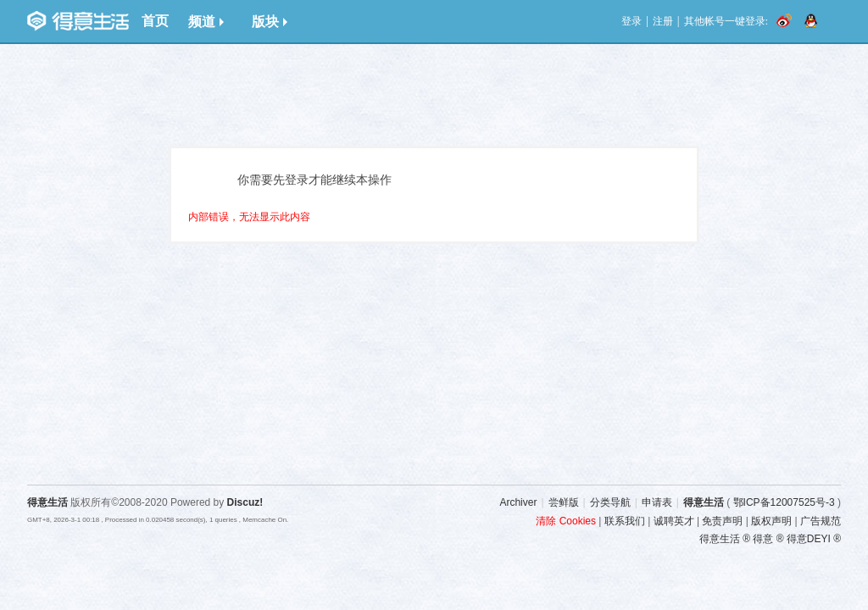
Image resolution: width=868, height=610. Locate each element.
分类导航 (610, 502)
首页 (155, 21)
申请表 (657, 502)
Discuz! (245, 502)
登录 (632, 21)
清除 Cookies (566, 521)
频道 (206, 22)
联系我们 (625, 521)
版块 (270, 22)
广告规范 (821, 521)
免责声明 (722, 521)
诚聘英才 (674, 521)
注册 (663, 21)
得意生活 (704, 502)
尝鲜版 (564, 502)
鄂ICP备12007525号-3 (784, 502)
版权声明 (771, 521)
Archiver (518, 502)
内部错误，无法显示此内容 (249, 217)
